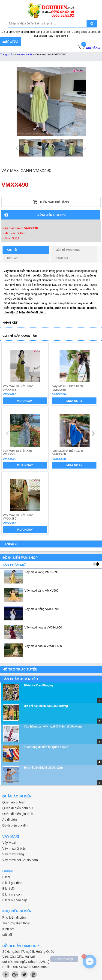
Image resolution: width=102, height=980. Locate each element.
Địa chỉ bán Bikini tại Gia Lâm (43, 768)
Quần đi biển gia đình (18, 814)
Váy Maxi (9, 843)
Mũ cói (7, 935)
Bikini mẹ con (12, 894)
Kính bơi (8, 929)
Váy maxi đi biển (14, 848)
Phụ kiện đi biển (14, 917)
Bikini (6, 877)
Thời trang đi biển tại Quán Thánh (46, 747)
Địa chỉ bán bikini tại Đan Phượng (46, 706)
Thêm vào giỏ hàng (51, 202)
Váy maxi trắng (13, 854)
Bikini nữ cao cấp (15, 900)
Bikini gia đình (12, 883)
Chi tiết (17, 251)
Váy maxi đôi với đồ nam (20, 860)
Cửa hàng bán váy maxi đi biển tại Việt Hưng (53, 727)
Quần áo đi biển (14, 802)
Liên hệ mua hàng (68, 250)
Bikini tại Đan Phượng (38, 685)
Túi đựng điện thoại (16, 923)
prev (8, 433)
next (93, 433)
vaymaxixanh (24, 54)
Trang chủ (6, 54)
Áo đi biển (9, 820)
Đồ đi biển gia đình (16, 825)
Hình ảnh (13, 258)
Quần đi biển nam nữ (18, 808)
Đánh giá (62, 258)
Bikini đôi (9, 889)
